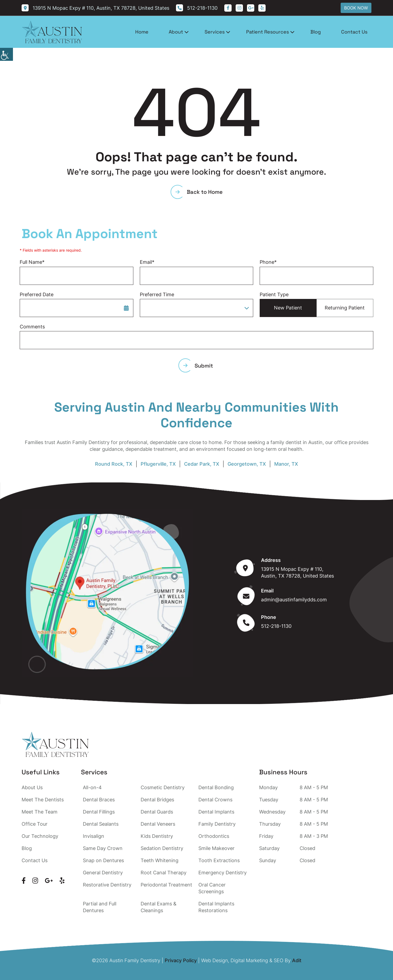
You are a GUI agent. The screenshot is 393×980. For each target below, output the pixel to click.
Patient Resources (267, 32)
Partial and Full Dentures (100, 907)
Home (142, 32)
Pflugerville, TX (158, 464)
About (176, 32)
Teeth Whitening (160, 860)
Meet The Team (40, 812)
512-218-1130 (276, 626)
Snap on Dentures (103, 860)
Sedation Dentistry (162, 848)
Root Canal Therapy (164, 873)
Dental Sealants (101, 824)
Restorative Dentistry (107, 885)
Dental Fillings (99, 812)
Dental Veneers (158, 824)
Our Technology (40, 836)
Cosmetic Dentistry (163, 787)
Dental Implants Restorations (216, 907)
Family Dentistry (217, 824)
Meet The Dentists (43, 800)
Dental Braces (99, 800)
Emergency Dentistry (223, 873)
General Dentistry (103, 873)
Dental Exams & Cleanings (159, 907)
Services (215, 32)
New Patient (288, 308)
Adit (297, 960)
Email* (147, 262)
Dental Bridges (157, 800)
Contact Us (354, 32)
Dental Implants (216, 812)
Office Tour (35, 824)
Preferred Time (157, 294)
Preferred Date (37, 294)
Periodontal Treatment (166, 885)
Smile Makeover (216, 848)
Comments (32, 327)
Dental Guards (157, 812)
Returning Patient (345, 308)
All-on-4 (92, 787)
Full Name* (32, 262)
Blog (316, 32)
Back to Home (199, 192)
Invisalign (94, 836)
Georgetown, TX (247, 464)
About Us (32, 787)
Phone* (268, 262)
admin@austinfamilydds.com (294, 600)
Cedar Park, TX (202, 464)
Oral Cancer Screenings (212, 888)
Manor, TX (286, 464)
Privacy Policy (181, 960)
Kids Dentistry (157, 836)
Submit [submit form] (198, 366)
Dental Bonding (216, 787)
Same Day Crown (103, 848)
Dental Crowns (215, 800)
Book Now (356, 8)
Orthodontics (214, 836)
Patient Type (274, 294)
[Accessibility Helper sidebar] (6, 54)
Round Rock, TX (114, 464)
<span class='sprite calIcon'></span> (126, 308)
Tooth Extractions (219, 860)
